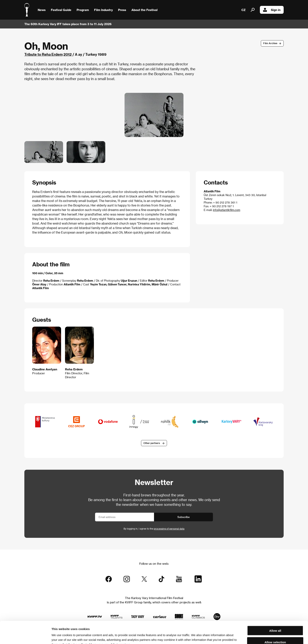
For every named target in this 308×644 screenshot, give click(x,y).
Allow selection (275, 621)
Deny (275, 633)
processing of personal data (169, 529)
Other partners (152, 443)
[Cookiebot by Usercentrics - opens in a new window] (25, 636)
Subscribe (184, 517)
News (42, 10)
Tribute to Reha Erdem (44, 54)
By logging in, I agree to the (154, 529)
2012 (68, 54)
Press (122, 10)
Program (83, 10)
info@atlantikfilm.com (227, 210)
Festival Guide (61, 10)
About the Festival (144, 10)
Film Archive (270, 43)
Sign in (272, 10)
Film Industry (103, 10)
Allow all (275, 610)
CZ (243, 10)
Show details (205, 636)
